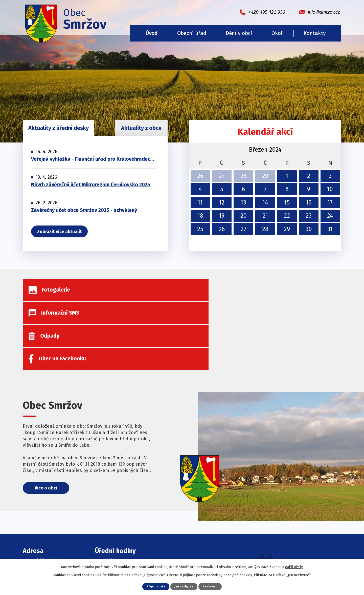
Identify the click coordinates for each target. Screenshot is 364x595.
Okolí (278, 33)
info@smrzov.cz (49, 549)
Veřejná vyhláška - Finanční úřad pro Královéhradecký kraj (94, 170)
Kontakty (315, 33)
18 (200, 216)
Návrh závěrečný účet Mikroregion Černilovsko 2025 (91, 196)
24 (330, 216)
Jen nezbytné (184, 586)
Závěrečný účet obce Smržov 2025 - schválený (84, 221)
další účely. (294, 567)
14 (265, 202)
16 (309, 202)
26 (200, 176)
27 (222, 176)
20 (244, 216)
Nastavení (212, 586)
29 (265, 176)
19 (222, 216)
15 (287, 202)
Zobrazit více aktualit (61, 243)
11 (200, 202)
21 (265, 216)
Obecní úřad (192, 33)
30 (309, 229)
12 (222, 202)
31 (330, 229)
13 (243, 202)
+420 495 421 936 (50, 538)
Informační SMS (123, 538)
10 (330, 189)
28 (244, 176)
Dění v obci (239, 33)
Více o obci (52, 435)
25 (200, 229)
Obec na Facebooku (127, 549)
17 (330, 202)
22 (287, 216)
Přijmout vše (154, 586)
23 (309, 216)
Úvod (151, 33)
